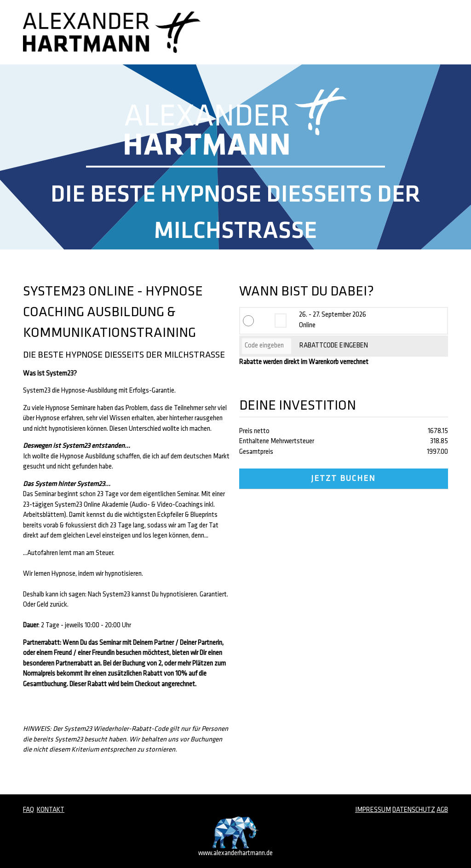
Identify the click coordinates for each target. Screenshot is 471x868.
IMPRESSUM (373, 810)
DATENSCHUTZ (414, 810)
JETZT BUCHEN (343, 479)
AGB (442, 810)
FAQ (29, 810)
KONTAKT (51, 810)
